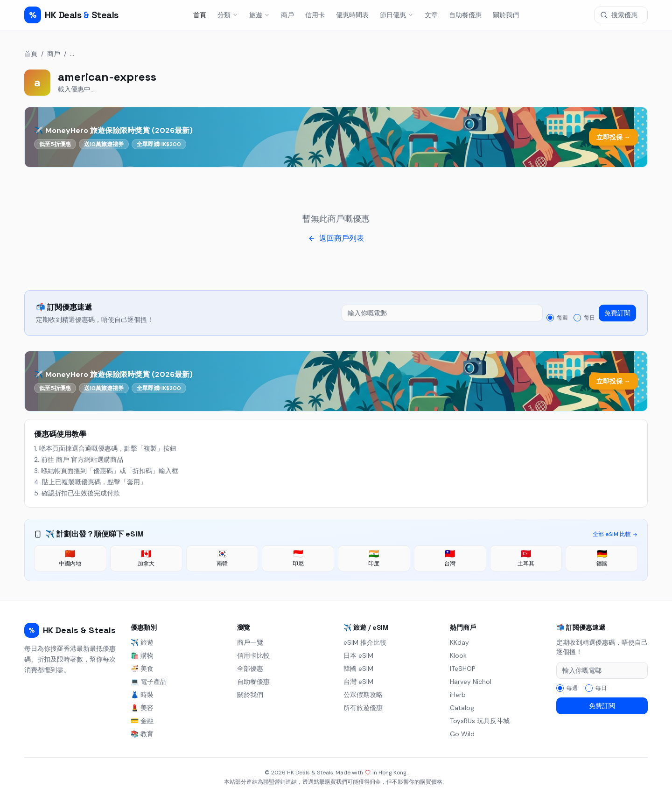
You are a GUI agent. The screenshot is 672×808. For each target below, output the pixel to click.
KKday (459, 642)
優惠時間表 (352, 15)
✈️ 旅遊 (142, 642)
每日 (589, 318)
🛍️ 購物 (142, 655)
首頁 (200, 15)
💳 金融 (142, 721)
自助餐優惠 (465, 15)
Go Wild (462, 734)
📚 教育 (142, 734)
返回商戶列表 (336, 238)
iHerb (458, 695)
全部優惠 (250, 669)
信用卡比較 (253, 655)
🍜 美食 (142, 669)
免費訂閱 (617, 313)
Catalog (462, 708)
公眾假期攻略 (363, 695)
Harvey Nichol (471, 682)
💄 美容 (142, 708)
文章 (431, 15)
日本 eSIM (358, 655)
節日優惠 (397, 15)
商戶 (287, 15)
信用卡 (315, 15)
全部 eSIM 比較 (615, 534)
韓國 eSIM (358, 669)
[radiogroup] (571, 318)
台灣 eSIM (358, 682)
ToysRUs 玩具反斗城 (480, 721)
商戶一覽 (250, 642)
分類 (228, 15)
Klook (458, 655)
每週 (562, 318)
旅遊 (259, 15)
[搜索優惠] (621, 15)
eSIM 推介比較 (365, 642)
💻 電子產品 (149, 682)
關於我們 (506, 15)
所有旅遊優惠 (363, 708)
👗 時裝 (142, 695)
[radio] (550, 318)
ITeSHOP (463, 669)
